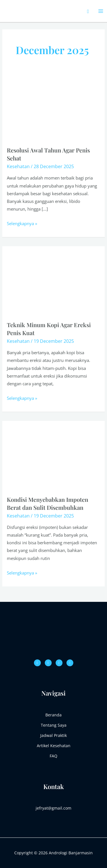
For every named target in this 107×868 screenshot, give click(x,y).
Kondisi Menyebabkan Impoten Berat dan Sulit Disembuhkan (48, 503)
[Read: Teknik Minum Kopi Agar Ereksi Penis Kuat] (53, 283)
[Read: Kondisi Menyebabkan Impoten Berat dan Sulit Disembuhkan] (53, 457)
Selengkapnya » (22, 223)
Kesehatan (18, 166)
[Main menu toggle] (101, 11)
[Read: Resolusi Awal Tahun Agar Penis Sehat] (53, 108)
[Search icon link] (88, 11)
